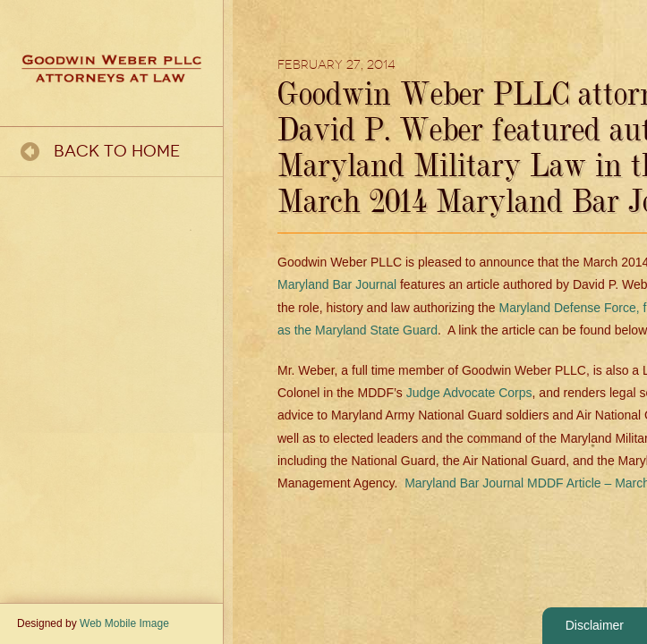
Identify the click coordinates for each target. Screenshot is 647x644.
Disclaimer (595, 625)
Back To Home (117, 151)
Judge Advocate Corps (469, 393)
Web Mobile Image (124, 623)
